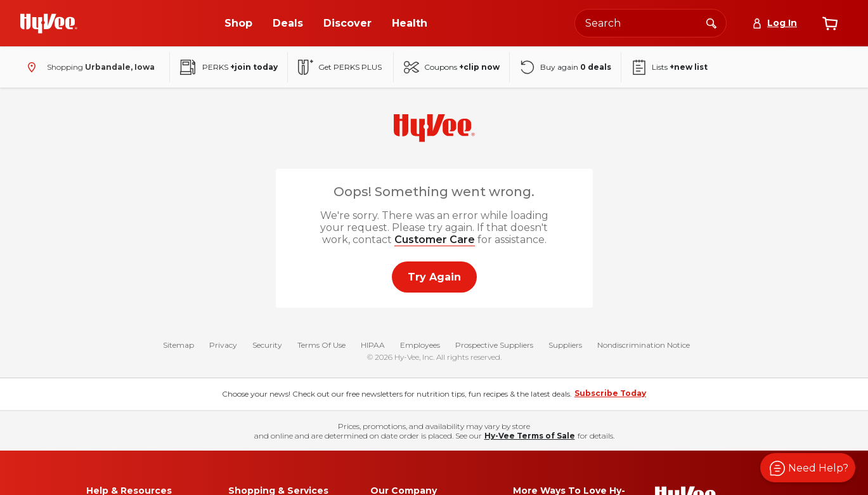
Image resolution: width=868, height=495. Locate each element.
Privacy (223, 345)
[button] (808, 468)
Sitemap (178, 345)
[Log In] (774, 23)
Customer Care (435, 240)
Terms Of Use (321, 345)
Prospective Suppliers (494, 345)
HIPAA (373, 345)
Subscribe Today (610, 393)
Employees (420, 345)
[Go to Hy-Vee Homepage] (49, 23)
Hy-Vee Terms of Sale (530, 436)
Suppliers (565, 345)
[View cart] (830, 23)
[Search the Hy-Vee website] (651, 23)
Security (267, 345)
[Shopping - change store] (88, 67)
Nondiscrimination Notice (644, 345)
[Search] (711, 23)
